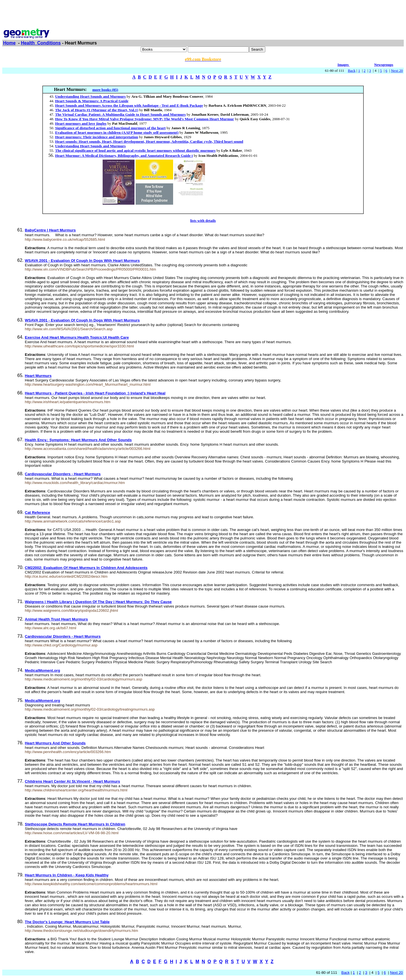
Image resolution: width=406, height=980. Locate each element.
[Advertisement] (203, 15)
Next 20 (397, 71)
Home (9, 43)
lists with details (203, 221)
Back (352, 71)
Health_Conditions (41, 43)
